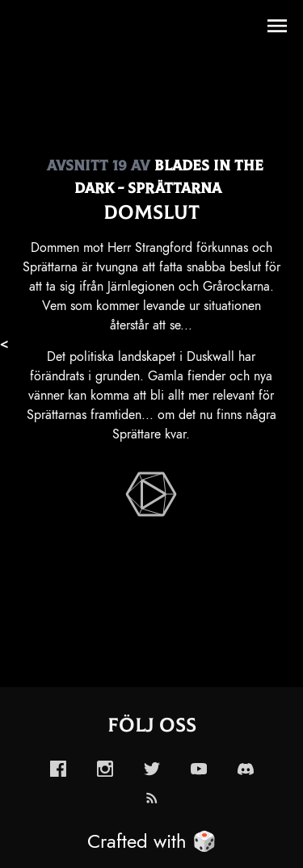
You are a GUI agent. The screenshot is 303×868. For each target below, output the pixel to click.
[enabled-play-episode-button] (151, 494)
